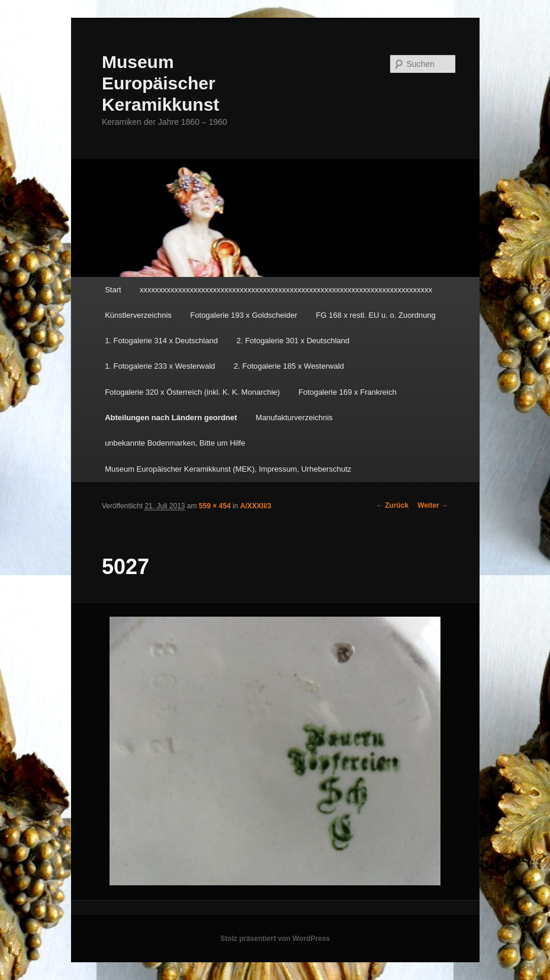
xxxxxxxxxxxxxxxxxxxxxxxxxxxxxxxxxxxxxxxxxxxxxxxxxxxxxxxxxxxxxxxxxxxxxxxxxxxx (286, 290)
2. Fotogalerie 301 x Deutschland (293, 341)
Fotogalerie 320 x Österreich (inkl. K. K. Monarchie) (192, 392)
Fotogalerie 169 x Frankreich (347, 392)
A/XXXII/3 (256, 506)
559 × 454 (215, 506)
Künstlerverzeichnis (138, 315)
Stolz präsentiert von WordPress (275, 939)
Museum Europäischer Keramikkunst (160, 83)
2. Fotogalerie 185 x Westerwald (289, 366)
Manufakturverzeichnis (294, 418)
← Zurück (392, 505)
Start (113, 290)
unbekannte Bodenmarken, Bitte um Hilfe (175, 443)
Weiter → (433, 505)
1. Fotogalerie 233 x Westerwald (160, 366)
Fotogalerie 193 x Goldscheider (244, 315)
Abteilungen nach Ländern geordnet (171, 418)
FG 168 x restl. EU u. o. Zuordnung (376, 315)
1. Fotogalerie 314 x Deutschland (161, 341)
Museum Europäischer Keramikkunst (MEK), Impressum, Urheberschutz (228, 469)
